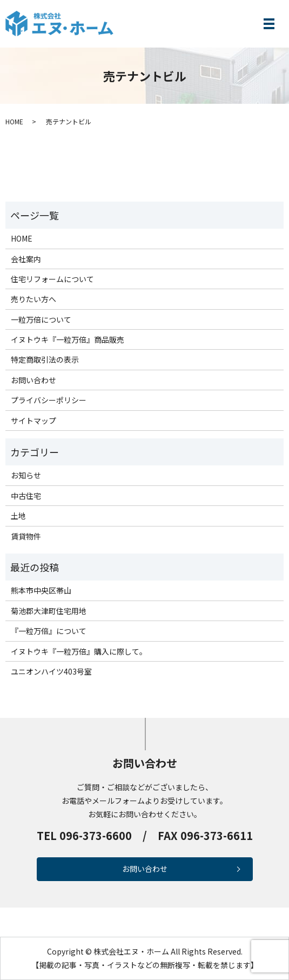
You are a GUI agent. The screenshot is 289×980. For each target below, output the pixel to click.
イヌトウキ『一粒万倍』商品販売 (68, 339)
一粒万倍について (41, 319)
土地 (18, 516)
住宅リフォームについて (52, 279)
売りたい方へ (33, 299)
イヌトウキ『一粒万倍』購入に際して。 (79, 651)
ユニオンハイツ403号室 (51, 671)
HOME (14, 121)
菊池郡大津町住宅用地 (49, 611)
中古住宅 (26, 496)
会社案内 (26, 259)
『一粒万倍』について (49, 631)
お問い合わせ (33, 380)
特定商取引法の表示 (45, 359)
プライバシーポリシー (49, 400)
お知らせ (26, 475)
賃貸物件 (26, 536)
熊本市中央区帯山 (41, 590)
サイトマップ (33, 421)
